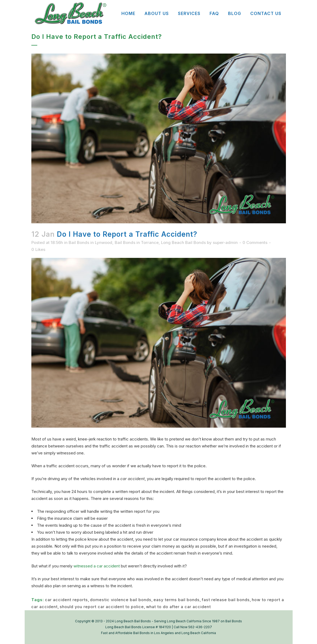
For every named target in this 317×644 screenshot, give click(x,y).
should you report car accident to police (102, 607)
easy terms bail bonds (177, 600)
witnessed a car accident (97, 566)
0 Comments (255, 242)
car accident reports (66, 600)
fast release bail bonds (226, 600)
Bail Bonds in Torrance (137, 242)
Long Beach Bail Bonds (183, 242)
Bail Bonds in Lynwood (90, 242)
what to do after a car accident (178, 607)
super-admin (225, 242)
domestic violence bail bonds (121, 600)
